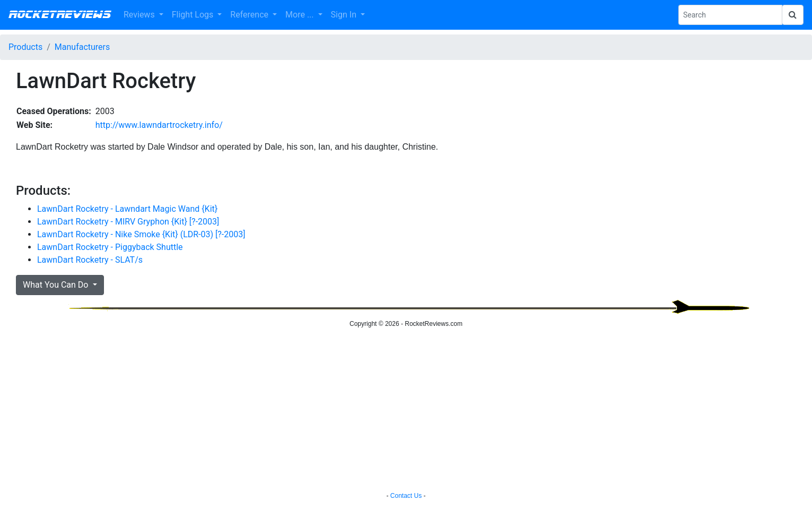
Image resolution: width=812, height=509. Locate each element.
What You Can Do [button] (56, 285)
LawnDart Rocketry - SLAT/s (90, 260)
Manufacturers (82, 47)
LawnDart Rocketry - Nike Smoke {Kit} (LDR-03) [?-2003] (141, 234)
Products (25, 47)
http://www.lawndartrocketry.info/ (159, 125)
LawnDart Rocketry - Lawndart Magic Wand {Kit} (127, 209)
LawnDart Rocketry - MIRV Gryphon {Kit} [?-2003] (128, 222)
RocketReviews (60, 15)
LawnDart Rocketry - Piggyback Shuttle (110, 247)
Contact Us (406, 496)
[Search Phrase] (730, 15)
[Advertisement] (406, 411)
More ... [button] (300, 15)
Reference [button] (250, 15)
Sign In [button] (345, 15)
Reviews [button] (140, 15)
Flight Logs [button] (194, 15)
